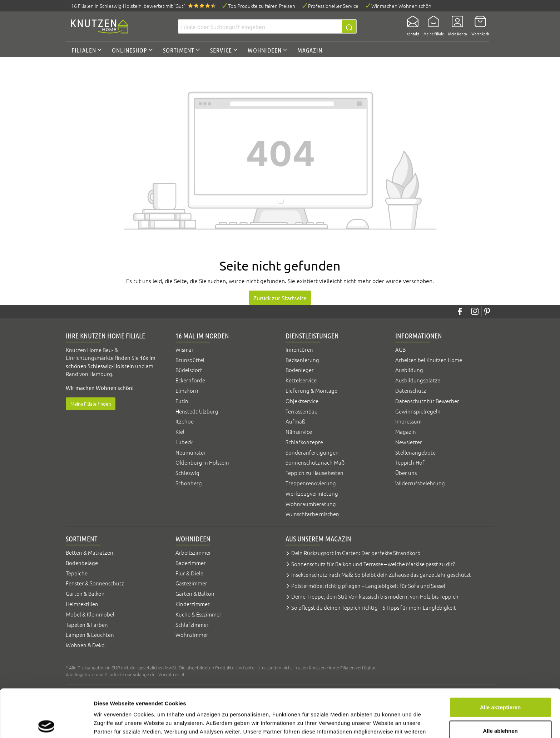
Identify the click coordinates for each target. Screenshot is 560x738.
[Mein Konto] (455, 26)
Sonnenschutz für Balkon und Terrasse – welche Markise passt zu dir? (373, 564)
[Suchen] (349, 26)
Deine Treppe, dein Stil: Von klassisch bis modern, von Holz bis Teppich (375, 596)
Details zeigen (380, 724)
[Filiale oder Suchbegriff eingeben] (260, 26)
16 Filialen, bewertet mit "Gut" (128, 6)
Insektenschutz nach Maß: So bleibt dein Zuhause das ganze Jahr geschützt (381, 574)
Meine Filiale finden (91, 404)
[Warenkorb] (478, 26)
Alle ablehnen (500, 683)
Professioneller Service (333, 6)
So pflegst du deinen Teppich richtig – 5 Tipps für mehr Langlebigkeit (374, 607)
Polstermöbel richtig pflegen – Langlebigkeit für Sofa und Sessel (368, 586)
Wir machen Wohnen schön (401, 6)
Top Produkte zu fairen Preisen (262, 6)
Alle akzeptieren (500, 659)
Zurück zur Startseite (280, 298)
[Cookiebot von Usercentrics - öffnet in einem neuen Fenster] (46, 724)
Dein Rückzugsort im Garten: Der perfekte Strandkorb (356, 553)
